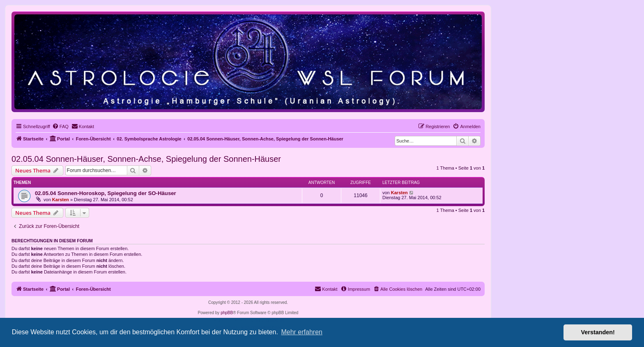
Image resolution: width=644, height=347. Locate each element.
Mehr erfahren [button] (302, 332)
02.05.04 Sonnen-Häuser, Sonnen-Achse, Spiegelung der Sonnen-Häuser (146, 159)
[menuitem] (60, 126)
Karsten (61, 200)
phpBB (227, 313)
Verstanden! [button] (598, 332)
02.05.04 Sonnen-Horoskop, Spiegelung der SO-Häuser (106, 193)
